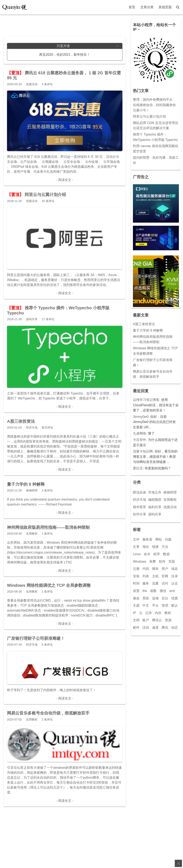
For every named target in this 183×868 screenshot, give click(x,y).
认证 (175, 583)
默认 (175, 605)
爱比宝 (138, 468)
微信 (163, 591)
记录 (149, 613)
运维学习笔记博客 (146, 400)
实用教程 (170, 500)
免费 (152, 562)
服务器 (147, 539)
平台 (155, 605)
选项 (155, 598)
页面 (172, 562)
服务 (146, 583)
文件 (136, 539)
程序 (157, 554)
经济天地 (140, 500)
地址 (146, 547)
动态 (175, 628)
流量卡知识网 (143, 451)
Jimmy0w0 (141, 417)
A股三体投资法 (144, 324)
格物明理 (170, 492)
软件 (162, 562)
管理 (165, 605)
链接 (155, 547)
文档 (136, 620)
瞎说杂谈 (140, 492)
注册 (136, 569)
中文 (146, 605)
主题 (136, 605)
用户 (165, 569)
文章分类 (147, 7)
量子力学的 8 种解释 (148, 330)
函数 (153, 591)
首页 (132, 7)
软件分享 (140, 514)
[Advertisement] (65, 24)
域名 (175, 569)
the (145, 591)
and (172, 591)
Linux (137, 554)
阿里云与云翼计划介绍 (149, 116)
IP (134, 613)
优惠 (175, 598)
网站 (159, 539)
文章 (136, 547)
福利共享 (155, 507)
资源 (168, 620)
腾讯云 (157, 620)
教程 (168, 613)
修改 (136, 598)
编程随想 (155, 500)
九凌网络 (140, 433)
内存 (158, 613)
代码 (146, 569)
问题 (168, 539)
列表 (146, 576)
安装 (136, 576)
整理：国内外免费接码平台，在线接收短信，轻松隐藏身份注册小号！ (154, 105)
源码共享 (155, 514)
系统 (146, 598)
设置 (136, 591)
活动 (146, 628)
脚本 (155, 569)
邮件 (136, 628)
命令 (147, 554)
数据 (166, 554)
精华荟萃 (140, 507)
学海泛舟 (155, 492)
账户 (146, 620)
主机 (155, 576)
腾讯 (165, 628)
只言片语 (88, 46)
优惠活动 (170, 507)
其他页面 (165, 7)
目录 (175, 576)
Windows (140, 562)
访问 (165, 583)
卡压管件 (140, 440)
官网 (165, 576)
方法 (165, 547)
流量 (155, 583)
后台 (165, 598)
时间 (136, 583)
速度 (155, 628)
